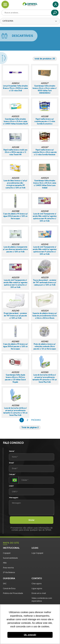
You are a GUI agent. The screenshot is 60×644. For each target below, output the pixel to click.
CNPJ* (11, 486)
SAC (5, 584)
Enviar (32, 520)
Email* (12, 463)
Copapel (7, 553)
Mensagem (14, 498)
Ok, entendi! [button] (30, 635)
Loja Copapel (37, 553)
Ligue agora (37, 588)
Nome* (12, 451)
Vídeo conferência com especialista (42, 600)
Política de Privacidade (13, 593)
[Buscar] (55, 13)
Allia (5, 563)
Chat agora (37, 584)
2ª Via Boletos (9, 572)
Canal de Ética (9, 588)
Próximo (36, 420)
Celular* (12, 474)
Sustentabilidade (10, 558)
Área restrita (8, 568)
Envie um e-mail (39, 593)
